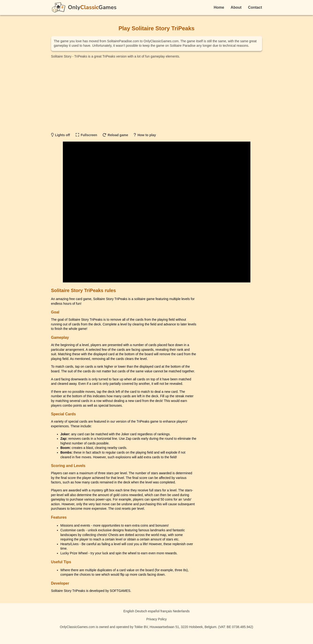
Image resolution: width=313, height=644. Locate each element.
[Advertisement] (157, 95)
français (166, 611)
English (129, 611)
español (154, 611)
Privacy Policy (156, 619)
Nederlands (181, 611)
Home (219, 7)
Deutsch (141, 611)
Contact (255, 7)
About (236, 7)
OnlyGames (92, 7)
